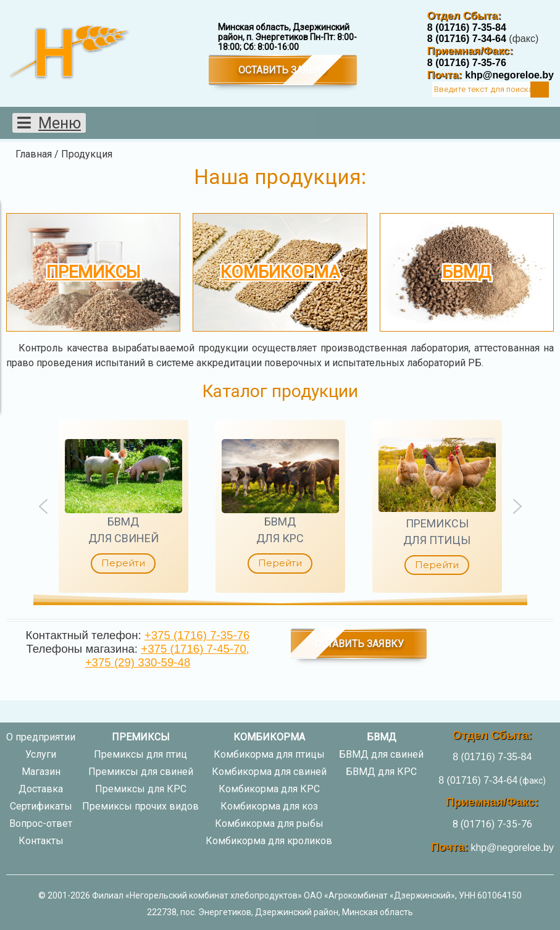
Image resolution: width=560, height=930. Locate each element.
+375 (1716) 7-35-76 (197, 635)
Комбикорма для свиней (269, 772)
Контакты (41, 841)
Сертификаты (41, 806)
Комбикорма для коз (269, 806)
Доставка (41, 789)
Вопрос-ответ (41, 823)
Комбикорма (280, 272)
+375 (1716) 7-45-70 (194, 649)
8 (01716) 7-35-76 (467, 63)
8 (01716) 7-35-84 (467, 27)
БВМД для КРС (381, 772)
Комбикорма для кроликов (269, 841)
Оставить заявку (283, 70)
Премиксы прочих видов (140, 806)
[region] (280, 506)
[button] (123, 506)
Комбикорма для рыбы (269, 823)
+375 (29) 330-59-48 (138, 662)
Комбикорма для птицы (269, 754)
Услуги (41, 754)
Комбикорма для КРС (269, 789)
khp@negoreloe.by (509, 75)
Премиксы (94, 272)
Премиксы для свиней (141, 772)
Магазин (41, 772)
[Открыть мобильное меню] (49, 123)
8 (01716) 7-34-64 (467, 39)
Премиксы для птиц (140, 754)
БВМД (466, 272)
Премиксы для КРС (141, 789)
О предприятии (41, 737)
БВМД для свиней (381, 754)
